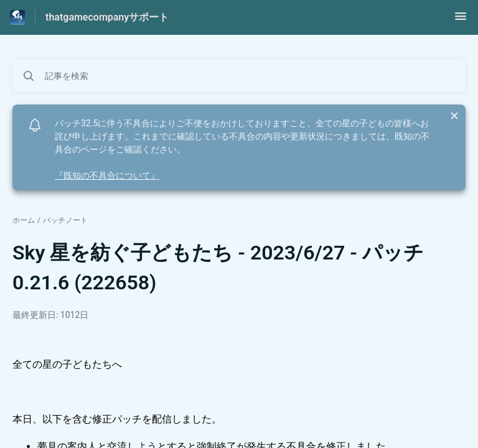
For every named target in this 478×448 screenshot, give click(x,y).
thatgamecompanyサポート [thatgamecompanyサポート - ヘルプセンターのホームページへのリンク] (107, 17)
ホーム (24, 220)
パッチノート (65, 220)
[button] (461, 20)
